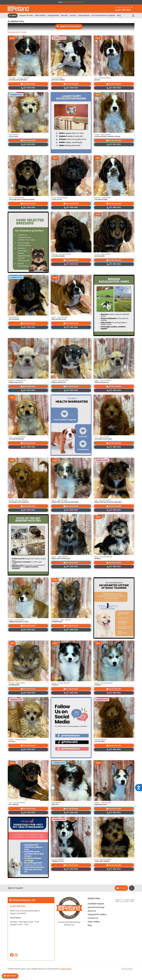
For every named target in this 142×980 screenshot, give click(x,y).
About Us (92, 911)
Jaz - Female (17, 803)
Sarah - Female (18, 740)
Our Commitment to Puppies (103, 15)
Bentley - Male (103, 198)
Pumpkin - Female (19, 78)
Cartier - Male (60, 380)
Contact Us (93, 918)
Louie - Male (59, 198)
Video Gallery (40, 15)
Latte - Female (103, 380)
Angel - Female (104, 683)
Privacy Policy (127, 969)
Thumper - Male (61, 620)
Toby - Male (16, 198)
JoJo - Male (102, 437)
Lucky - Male (16, 620)
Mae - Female (17, 437)
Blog (119, 15)
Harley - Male (103, 135)
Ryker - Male (59, 317)
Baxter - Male (103, 803)
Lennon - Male (17, 380)
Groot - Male (102, 254)
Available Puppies (96, 904)
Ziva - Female (103, 859)
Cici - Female (103, 78)
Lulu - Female (103, 500)
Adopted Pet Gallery (97, 914)
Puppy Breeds (53, 15)
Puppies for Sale (26, 15)
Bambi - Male (17, 683)
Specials (64, 15)
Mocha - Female (61, 254)
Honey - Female (18, 500)
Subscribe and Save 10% (73, 2)
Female (57, 78)
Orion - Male (60, 500)
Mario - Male (60, 557)
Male (14, 135)
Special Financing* (96, 907)
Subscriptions (84, 15)
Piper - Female (103, 557)
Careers (73, 15)
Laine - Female (60, 683)
